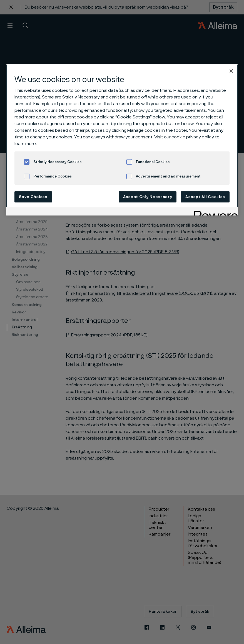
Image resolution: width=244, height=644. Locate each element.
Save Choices (33, 197)
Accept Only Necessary (148, 197)
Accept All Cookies (205, 197)
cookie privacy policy (193, 137)
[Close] (231, 71)
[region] (122, 140)
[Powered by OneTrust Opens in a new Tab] (214, 212)
